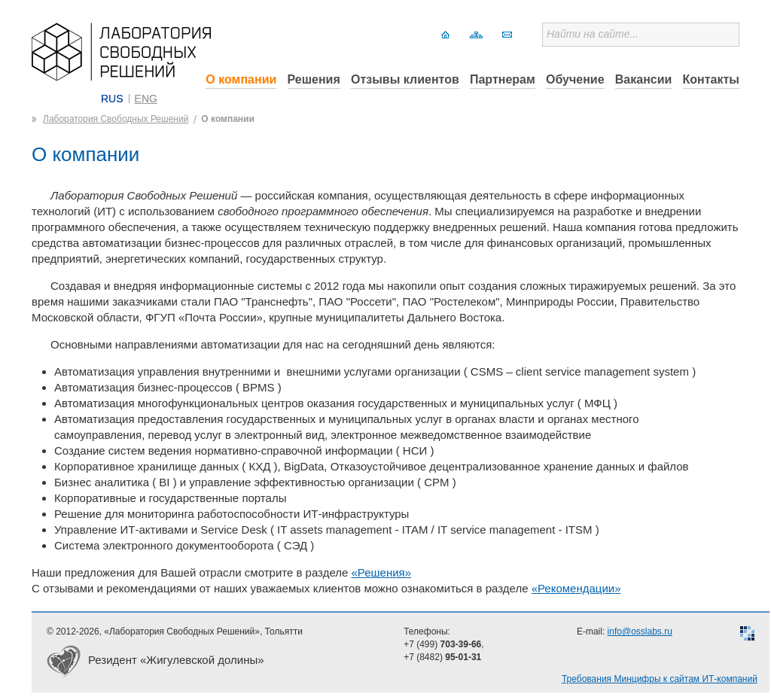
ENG (146, 99)
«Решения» (382, 572)
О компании (241, 79)
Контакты (711, 79)
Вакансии (644, 79)
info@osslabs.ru (640, 632)
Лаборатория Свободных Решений (116, 119)
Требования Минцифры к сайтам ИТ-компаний (660, 679)
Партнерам (503, 79)
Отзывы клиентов (405, 79)
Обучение (575, 79)
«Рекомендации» (576, 588)
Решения (314, 79)
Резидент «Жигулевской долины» (176, 660)
